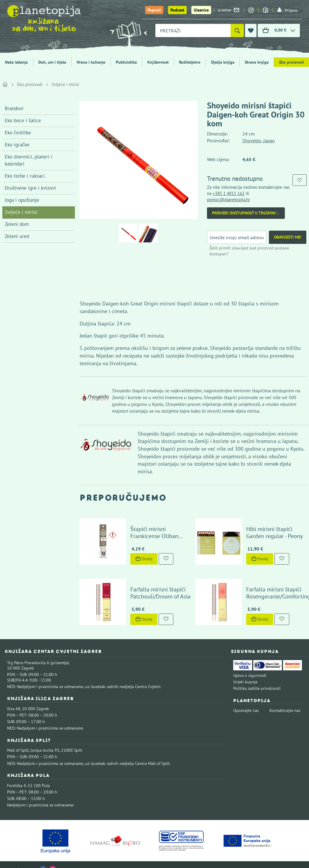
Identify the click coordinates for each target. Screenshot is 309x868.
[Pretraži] (237, 30)
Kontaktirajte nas (285, 700)
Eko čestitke (18, 133)
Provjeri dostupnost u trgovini (246, 213)
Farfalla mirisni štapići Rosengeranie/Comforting (274, 583)
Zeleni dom (17, 224)
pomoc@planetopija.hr (229, 200)
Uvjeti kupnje (245, 672)
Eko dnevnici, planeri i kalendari (29, 160)
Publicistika (126, 62)
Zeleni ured (17, 236)
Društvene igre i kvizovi (30, 188)
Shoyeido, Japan (259, 140)
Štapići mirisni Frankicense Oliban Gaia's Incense (157, 531)
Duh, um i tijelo (52, 62)
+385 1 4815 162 (229, 193)
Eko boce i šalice (23, 120)
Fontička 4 (17, 775)
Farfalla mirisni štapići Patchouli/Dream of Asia (156, 583)
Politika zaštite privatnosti (257, 678)
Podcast (177, 10)
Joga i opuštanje (22, 200)
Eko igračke (17, 145)
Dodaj (139, 554)
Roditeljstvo (190, 62)
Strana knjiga (257, 62)
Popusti (154, 10)
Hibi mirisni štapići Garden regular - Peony (270, 527)
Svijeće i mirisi (65, 84)
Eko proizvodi (30, 84)
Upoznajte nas (246, 700)
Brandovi (14, 108)
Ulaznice (201, 10)
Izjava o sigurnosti (250, 665)
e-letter (229, 10)
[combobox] (193, 30)
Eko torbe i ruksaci (25, 176)
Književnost (158, 62)
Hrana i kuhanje (91, 62)
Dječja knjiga (223, 62)
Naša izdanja (16, 62)
